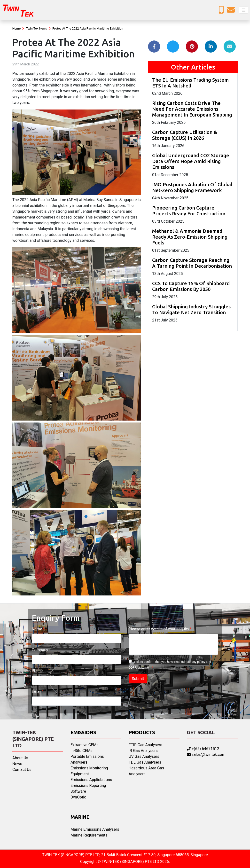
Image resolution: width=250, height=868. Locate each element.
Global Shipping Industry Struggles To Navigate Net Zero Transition (191, 309)
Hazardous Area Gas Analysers (146, 771)
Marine (80, 817)
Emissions (83, 732)
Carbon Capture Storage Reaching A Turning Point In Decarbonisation (192, 263)
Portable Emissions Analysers (87, 759)
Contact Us (22, 770)
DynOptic (78, 797)
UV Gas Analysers (144, 756)
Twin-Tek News (36, 28)
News (17, 764)
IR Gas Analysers (143, 751)
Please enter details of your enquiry (159, 629)
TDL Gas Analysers (145, 762)
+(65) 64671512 (203, 749)
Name (37, 629)
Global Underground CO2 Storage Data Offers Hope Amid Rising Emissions (191, 161)
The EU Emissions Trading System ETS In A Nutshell (190, 83)
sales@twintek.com (206, 755)
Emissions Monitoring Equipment (89, 771)
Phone (37, 671)
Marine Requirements (89, 835)
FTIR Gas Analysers (145, 745)
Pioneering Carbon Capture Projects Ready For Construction (189, 211)
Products (142, 732)
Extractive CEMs (84, 745)
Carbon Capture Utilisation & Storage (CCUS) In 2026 (185, 135)
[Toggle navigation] (244, 10)
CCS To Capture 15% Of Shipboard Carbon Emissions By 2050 (191, 286)
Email (37, 692)
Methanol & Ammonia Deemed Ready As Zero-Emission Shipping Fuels (190, 237)
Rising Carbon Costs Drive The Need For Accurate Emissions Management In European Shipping (192, 109)
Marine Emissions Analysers (95, 829)
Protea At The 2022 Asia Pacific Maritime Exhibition (88, 28)
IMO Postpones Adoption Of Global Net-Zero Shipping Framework (192, 187)
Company (40, 650)
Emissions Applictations (91, 780)
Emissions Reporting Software (88, 788)
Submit (138, 679)
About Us (20, 758)
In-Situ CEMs (82, 751)
